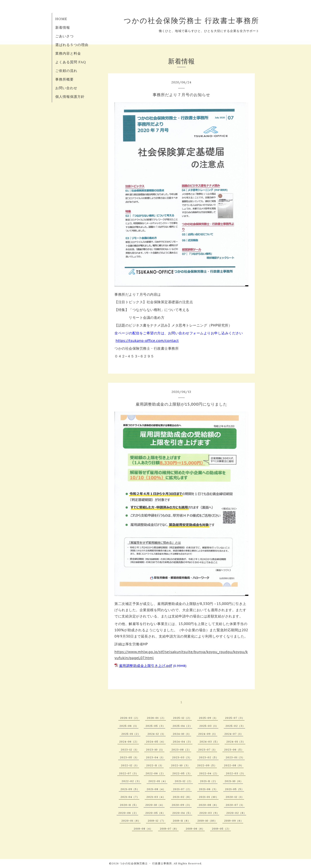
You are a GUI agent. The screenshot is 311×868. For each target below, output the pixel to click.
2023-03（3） (182, 757)
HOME (61, 19)
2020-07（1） (235, 805)
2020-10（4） (155, 805)
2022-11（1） (155, 765)
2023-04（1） (155, 757)
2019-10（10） (207, 821)
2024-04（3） (183, 742)
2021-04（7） (130, 797)
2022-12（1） (130, 765)
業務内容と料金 (68, 53)
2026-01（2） (156, 718)
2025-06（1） (129, 726)
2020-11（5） (129, 805)
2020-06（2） (128, 813)
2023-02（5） (209, 757)
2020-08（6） (209, 805)
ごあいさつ (64, 36)
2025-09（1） (208, 718)
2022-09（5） (207, 765)
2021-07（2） (182, 789)
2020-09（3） (182, 805)
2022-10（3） (181, 765)
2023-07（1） (208, 750)
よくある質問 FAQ (71, 62)
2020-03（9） (209, 813)
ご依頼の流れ (66, 71)
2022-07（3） (129, 773)
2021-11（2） (209, 781)
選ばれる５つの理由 (72, 45)
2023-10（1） (155, 750)
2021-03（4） (156, 797)
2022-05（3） (182, 773)
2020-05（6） (155, 813)
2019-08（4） (143, 829)
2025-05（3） (155, 726)
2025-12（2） (182, 718)
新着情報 (63, 27)
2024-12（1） (157, 734)
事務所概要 (64, 79)
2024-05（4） (156, 742)
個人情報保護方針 (70, 97)
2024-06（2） (129, 742)
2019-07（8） (169, 829)
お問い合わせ (66, 88)
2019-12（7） (157, 821)
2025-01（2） (131, 734)
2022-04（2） (209, 773)
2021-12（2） (184, 781)
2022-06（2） (155, 773)
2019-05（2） (221, 829)
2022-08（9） (234, 765)
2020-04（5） (182, 813)
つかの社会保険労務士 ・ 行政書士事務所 (146, 863)
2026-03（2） (130, 718)
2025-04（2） (182, 726)
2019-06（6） (195, 829)
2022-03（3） (236, 773)
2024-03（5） (209, 742)
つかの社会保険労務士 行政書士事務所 (191, 21)
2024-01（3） (236, 742)
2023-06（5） (234, 750)
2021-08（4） (156, 789)
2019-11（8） (182, 821)
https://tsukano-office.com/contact (147, 341)
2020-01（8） (131, 821)
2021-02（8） (182, 797)
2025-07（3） (235, 718)
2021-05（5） (235, 789)
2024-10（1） (182, 734)
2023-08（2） (181, 750)
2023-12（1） (130, 750)
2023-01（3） (235, 757)
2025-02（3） (235, 726)
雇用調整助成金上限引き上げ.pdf (146, 666)
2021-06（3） (208, 789)
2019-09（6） (234, 821)
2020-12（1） (235, 797)
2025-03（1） (209, 726)
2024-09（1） (208, 734)
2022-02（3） (131, 781)
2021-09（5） (130, 789)
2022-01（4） (158, 781)
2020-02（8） (236, 813)
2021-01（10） (209, 797)
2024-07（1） (234, 734)
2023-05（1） (129, 757)
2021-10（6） (234, 781)
